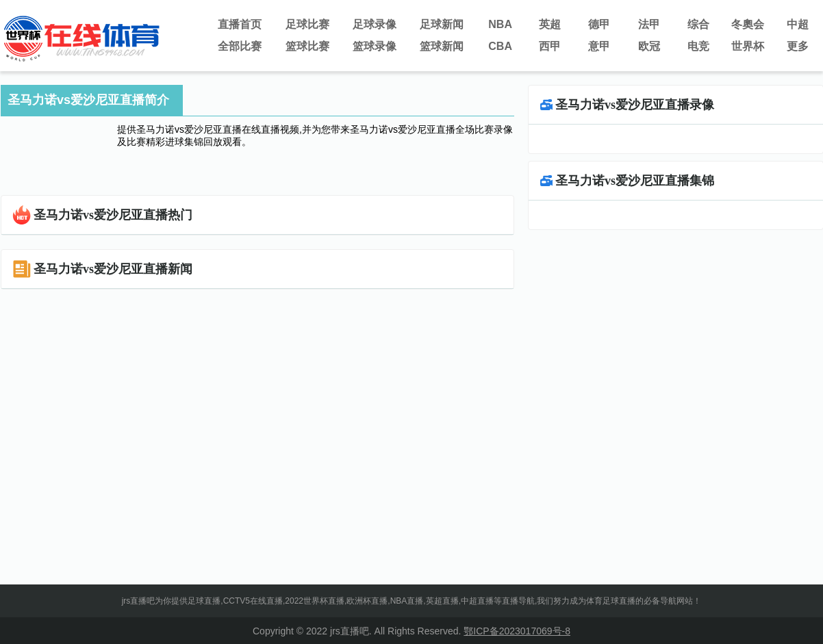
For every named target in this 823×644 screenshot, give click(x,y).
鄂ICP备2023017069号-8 (517, 631)
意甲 (599, 46)
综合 (698, 24)
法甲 (649, 24)
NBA (500, 24)
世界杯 (748, 46)
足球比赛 (307, 24)
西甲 (550, 46)
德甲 (599, 24)
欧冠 (649, 46)
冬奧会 (748, 24)
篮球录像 (375, 46)
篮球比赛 (307, 46)
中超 (798, 24)
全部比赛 (240, 46)
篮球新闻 (442, 46)
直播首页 (240, 24)
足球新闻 (442, 24)
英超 (550, 24)
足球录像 (375, 24)
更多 (798, 46)
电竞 (698, 46)
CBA (500, 46)
